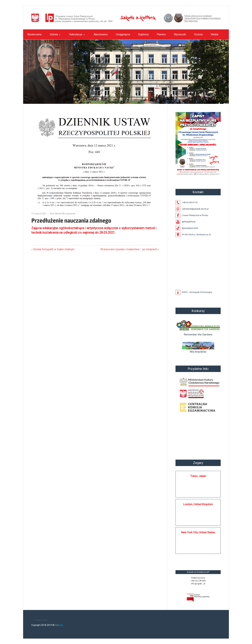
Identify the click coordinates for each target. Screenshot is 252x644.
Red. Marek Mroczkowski (63, 214)
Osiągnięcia (123, 34)
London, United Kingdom (198, 504)
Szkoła (54, 34)
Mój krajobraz (198, 348)
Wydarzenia (34, 34)
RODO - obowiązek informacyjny (197, 292)
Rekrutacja (76, 34)
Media (215, 34)
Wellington (45, 620)
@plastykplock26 (190, 228)
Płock (198, 436)
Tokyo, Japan (198, 476)
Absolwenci (101, 34)
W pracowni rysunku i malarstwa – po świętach (129, 249)
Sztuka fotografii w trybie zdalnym (54, 249)
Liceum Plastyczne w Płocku (195, 215)
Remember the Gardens (198, 327)
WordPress (39, 620)
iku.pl (59, 625)
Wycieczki (180, 34)
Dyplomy (143, 34)
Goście (198, 34)
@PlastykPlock (189, 222)
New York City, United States (198, 532)
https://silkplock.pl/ (179, 558)
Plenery (161, 34)
